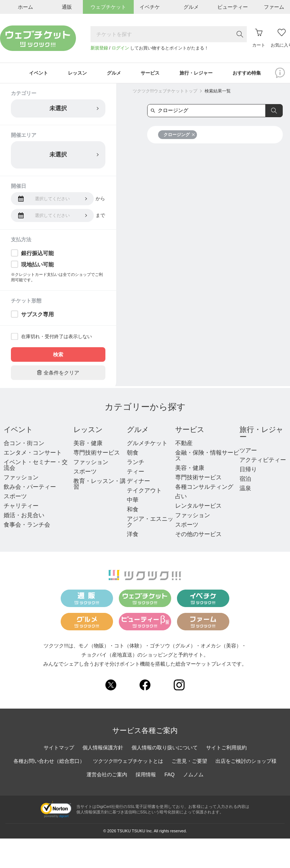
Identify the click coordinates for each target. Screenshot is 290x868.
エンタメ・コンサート (33, 454)
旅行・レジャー (261, 434)
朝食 (133, 454)
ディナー (138, 482)
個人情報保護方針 (103, 749)
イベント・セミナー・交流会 (36, 466)
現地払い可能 (37, 265)
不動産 (184, 444)
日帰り (248, 470)
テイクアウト (144, 492)
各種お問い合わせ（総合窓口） (49, 762)
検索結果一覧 (218, 92)
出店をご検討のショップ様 (246, 762)
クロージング (179, 136)
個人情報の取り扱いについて (165, 749)
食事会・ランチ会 (27, 526)
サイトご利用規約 (226, 749)
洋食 (133, 535)
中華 (133, 501)
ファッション (21, 478)
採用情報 (146, 776)
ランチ (136, 463)
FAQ (169, 776)
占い (181, 497)
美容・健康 (88, 444)
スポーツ (15, 497)
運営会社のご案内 (107, 776)
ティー (136, 473)
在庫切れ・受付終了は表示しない (57, 338)
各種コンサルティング (204, 488)
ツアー (248, 451)
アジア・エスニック (150, 523)
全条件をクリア (58, 374)
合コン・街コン (24, 444)
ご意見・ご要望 (189, 762)
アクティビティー (263, 461)
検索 (58, 356)
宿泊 (245, 480)
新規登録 (99, 48)
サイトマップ (59, 749)
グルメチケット (147, 444)
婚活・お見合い (24, 516)
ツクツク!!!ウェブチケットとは (128, 762)
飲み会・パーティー (30, 488)
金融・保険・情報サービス (207, 457)
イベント (18, 431)
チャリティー (21, 507)
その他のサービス (198, 535)
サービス (190, 431)
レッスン (88, 431)
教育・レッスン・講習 (100, 485)
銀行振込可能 (37, 254)
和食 (133, 510)
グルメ (138, 431)
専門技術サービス (97, 454)
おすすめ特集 (254, 74)
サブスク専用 (37, 315)
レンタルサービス (198, 507)
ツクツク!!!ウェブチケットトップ (165, 92)
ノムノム (193, 776)
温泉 (245, 489)
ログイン (120, 48)
